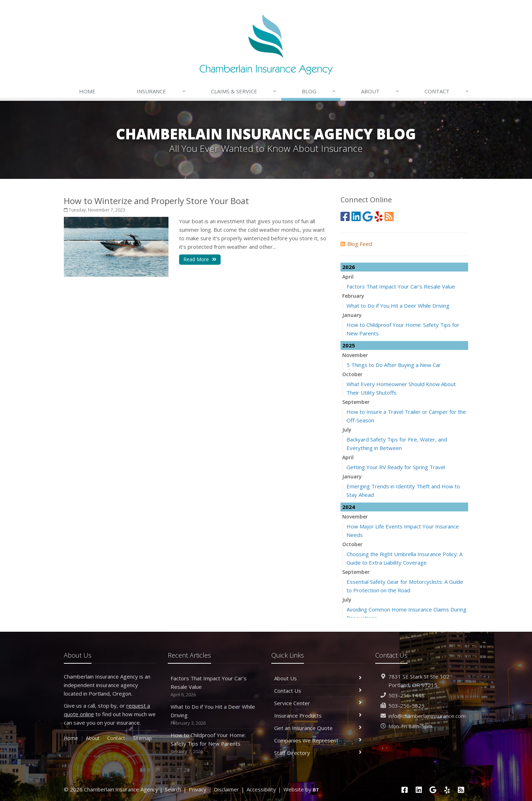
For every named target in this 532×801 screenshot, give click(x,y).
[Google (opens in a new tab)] (368, 216)
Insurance (161, 91)
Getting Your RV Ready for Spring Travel (396, 467)
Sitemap (142, 738)
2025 (349, 345)
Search (173, 789)
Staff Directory (318, 753)
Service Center (318, 703)
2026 (349, 267)
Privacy (198, 789)
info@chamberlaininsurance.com (427, 716)
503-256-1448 (406, 695)
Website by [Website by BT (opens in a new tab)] (301, 789)
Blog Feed (356, 244)
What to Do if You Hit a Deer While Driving (398, 306)
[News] (389, 216)
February (353, 296)
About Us (318, 678)
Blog (319, 91)
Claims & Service (244, 91)
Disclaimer (226, 789)
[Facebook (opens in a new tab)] (345, 216)
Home (87, 91)
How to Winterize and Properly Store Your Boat (156, 201)
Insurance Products (318, 715)
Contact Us (318, 691)
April (348, 277)
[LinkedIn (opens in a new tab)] (356, 216)
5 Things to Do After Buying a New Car (394, 365)
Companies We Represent (318, 740)
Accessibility (261, 789)
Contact (447, 91)
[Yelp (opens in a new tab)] (379, 216)
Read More (200, 259)
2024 (349, 507)
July (347, 430)
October (352, 374)
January (352, 315)
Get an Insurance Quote (318, 728)
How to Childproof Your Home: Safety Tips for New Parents (214, 743)
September (356, 402)
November (355, 355)
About (380, 91)
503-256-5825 (406, 706)
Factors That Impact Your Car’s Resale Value (401, 286)
